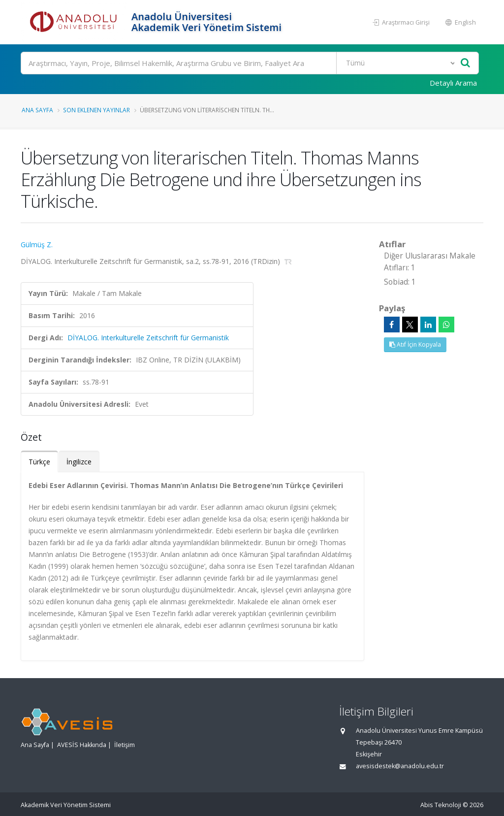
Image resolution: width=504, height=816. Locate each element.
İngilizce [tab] (79, 462)
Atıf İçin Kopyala (415, 344)
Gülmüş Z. (37, 245)
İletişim (125, 745)
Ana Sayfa (37, 110)
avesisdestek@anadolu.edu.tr (400, 766)
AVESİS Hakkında (82, 745)
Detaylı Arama (453, 83)
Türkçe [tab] (39, 462)
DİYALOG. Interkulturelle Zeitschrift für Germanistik (148, 338)
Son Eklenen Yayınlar (96, 110)
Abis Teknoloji (441, 805)
